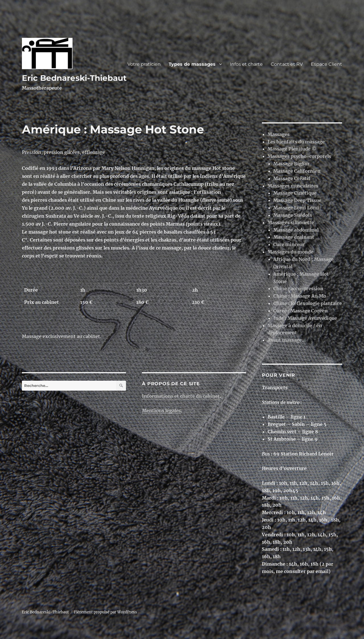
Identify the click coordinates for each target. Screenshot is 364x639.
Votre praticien (144, 64)
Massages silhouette (291, 222)
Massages (279, 134)
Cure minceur (289, 244)
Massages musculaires (293, 186)
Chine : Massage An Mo (300, 296)
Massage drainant (294, 237)
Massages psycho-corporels (299, 156)
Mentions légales (161, 411)
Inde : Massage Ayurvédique (305, 318)
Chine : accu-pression (298, 288)
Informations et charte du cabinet (181, 396)
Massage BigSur (291, 164)
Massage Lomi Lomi (296, 208)
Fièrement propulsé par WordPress (106, 612)
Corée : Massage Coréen (300, 311)
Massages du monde (290, 252)
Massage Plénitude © (292, 149)
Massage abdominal (296, 230)
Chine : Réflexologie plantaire (308, 303)
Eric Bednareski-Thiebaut (74, 78)
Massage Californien (297, 171)
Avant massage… (287, 340)
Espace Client (326, 64)
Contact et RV (287, 64)
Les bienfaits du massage (296, 142)
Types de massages (192, 64)
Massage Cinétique (295, 193)
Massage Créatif (292, 178)
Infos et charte (246, 64)
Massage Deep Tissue (297, 200)
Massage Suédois (293, 215)
